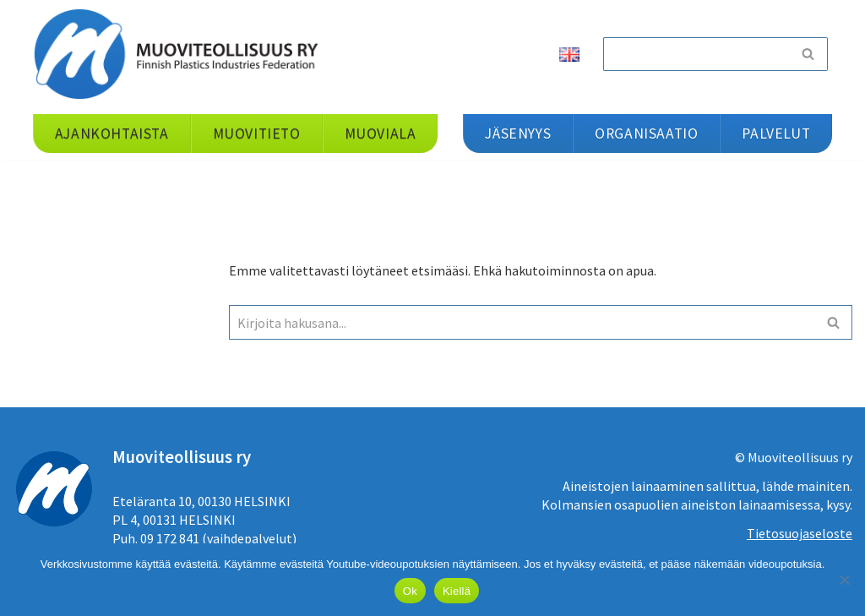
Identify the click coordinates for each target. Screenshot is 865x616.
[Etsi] (696, 54)
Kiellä (457, 591)
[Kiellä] (844, 580)
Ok (410, 591)
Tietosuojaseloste (800, 533)
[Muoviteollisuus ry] (182, 54)
